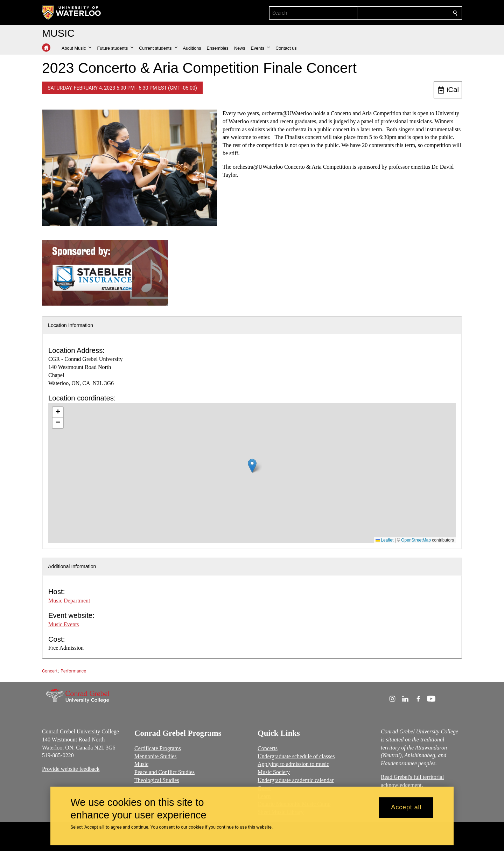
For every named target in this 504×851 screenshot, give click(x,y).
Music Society (274, 772)
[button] (76, 48)
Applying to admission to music (293, 764)
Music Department (69, 601)
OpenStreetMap (416, 540)
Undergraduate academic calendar (296, 780)
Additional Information (72, 566)
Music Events (64, 624)
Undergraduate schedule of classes (296, 756)
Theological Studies (157, 780)
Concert (50, 671)
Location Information (71, 325)
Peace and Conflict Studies (164, 772)
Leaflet (384, 540)
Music (141, 764)
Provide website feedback (71, 769)
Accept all (406, 808)
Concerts (268, 748)
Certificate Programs (158, 748)
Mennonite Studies (155, 756)
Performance (73, 671)
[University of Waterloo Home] (72, 13)
